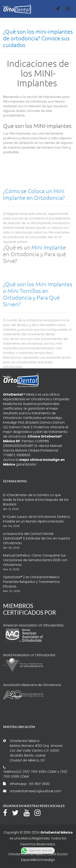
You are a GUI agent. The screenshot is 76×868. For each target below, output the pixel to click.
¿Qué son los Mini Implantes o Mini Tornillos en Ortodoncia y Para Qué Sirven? (38, 319)
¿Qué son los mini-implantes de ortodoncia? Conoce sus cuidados (38, 38)
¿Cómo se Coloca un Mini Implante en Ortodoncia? (34, 217)
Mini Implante (49, 270)
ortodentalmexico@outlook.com (35, 791)
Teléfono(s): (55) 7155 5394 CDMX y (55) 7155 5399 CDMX (35, 774)
